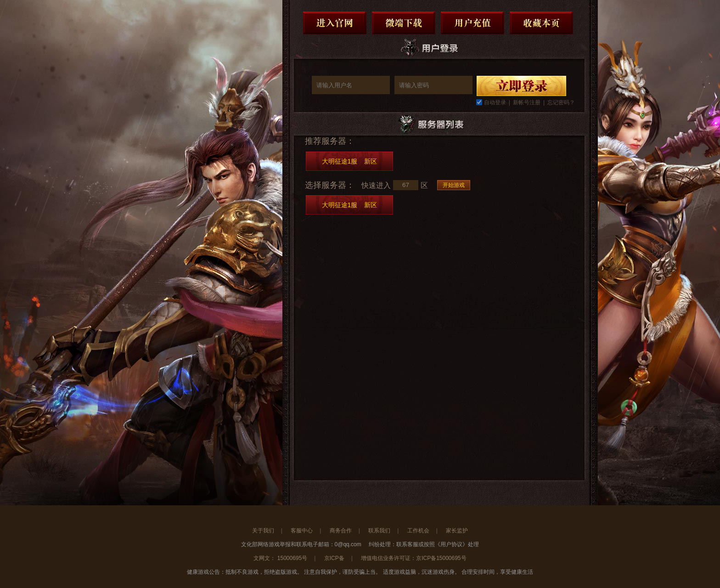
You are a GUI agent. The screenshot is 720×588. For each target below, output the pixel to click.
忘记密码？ (561, 102)
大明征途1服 (350, 161)
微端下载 (404, 23)
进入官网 (335, 23)
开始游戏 (454, 185)
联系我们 (379, 531)
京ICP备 (334, 558)
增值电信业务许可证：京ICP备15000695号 (413, 558)
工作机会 (418, 531)
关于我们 (263, 531)
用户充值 (472, 23)
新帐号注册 (527, 102)
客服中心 (302, 531)
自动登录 (495, 102)
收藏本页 (541, 23)
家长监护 (457, 531)
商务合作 (341, 531)
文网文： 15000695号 (280, 558)
